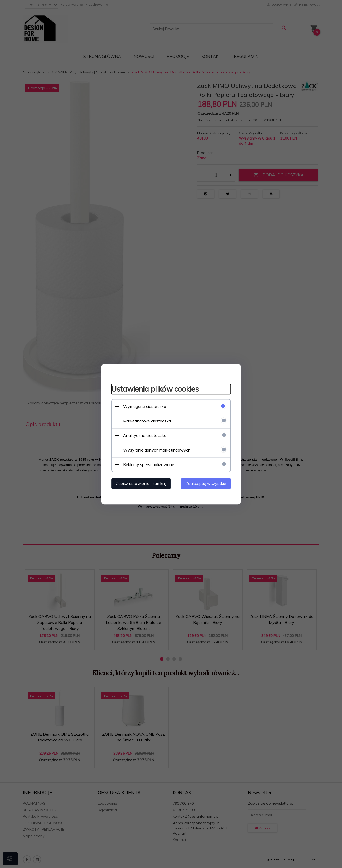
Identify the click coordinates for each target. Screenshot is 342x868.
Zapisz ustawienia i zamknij (141, 483)
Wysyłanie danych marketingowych (157, 450)
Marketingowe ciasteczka (147, 421)
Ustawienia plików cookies (155, 389)
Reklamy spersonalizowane (149, 464)
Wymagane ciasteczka (145, 406)
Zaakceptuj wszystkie (206, 483)
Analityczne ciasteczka (145, 435)
